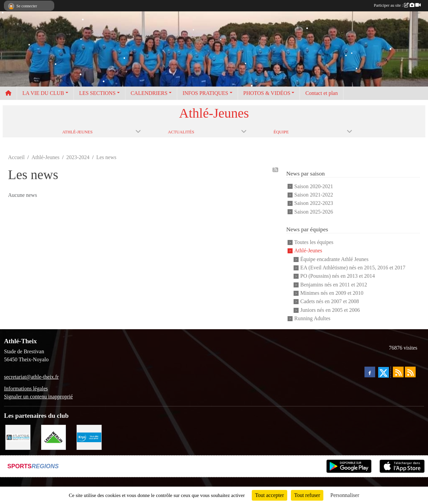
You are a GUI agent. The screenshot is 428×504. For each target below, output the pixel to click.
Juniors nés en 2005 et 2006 (330, 310)
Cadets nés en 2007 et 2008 (330, 302)
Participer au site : (397, 5)
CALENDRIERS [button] (149, 93)
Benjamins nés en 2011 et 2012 (334, 285)
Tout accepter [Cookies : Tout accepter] (270, 495)
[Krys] (89, 437)
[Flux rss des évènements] (410, 372)
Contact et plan (322, 93)
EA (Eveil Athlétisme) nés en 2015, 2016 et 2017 (353, 268)
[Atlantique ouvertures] (18, 437)
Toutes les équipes (314, 242)
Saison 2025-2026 (314, 212)
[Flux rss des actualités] (398, 372)
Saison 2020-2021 (314, 186)
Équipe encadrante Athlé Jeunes (334, 259)
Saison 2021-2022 (314, 195)
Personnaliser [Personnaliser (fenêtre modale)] (345, 495)
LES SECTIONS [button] (97, 93)
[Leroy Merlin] (54, 437)
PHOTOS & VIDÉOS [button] (267, 93)
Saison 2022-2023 (314, 203)
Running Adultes (312, 318)
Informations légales (26, 389)
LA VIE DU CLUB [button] (43, 93)
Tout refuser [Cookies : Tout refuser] (307, 495)
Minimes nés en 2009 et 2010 (332, 293)
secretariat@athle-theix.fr (31, 377)
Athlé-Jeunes (308, 251)
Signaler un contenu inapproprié (38, 397)
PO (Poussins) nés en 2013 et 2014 (338, 276)
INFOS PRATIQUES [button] (205, 93)
